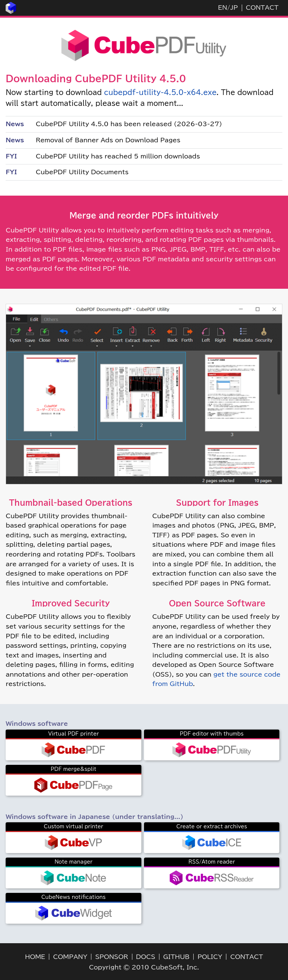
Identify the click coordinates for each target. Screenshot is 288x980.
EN (223, 8)
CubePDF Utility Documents (82, 172)
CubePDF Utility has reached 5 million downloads (118, 156)
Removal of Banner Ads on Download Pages (108, 140)
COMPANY (70, 957)
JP (234, 8)
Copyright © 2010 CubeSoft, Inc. (144, 967)
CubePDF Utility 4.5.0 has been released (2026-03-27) (129, 124)
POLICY (210, 957)
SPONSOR (111, 957)
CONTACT (262, 8)
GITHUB (176, 957)
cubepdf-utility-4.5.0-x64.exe (160, 92)
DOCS (146, 957)
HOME (35, 957)
